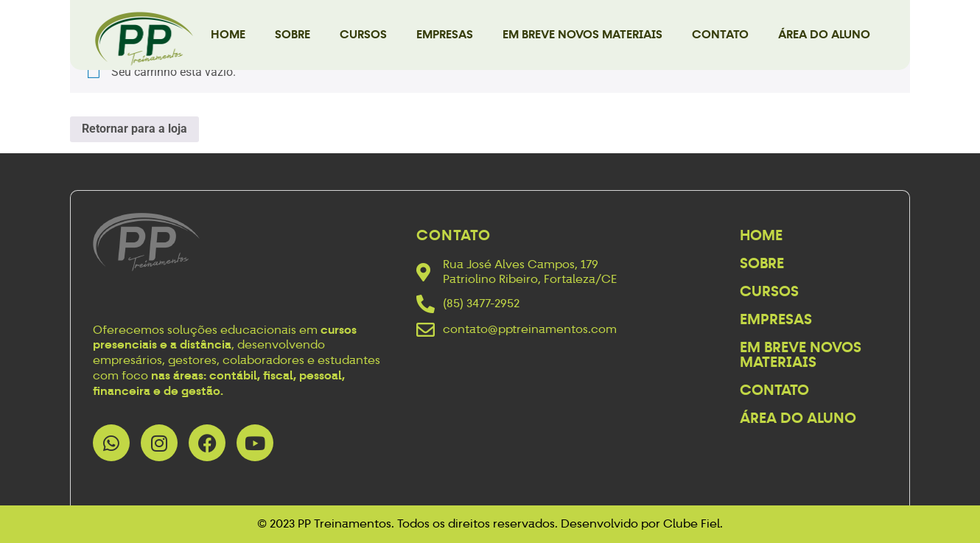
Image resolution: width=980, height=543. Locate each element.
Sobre (293, 34)
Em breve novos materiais (582, 34)
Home (228, 34)
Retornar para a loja (134, 129)
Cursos (363, 34)
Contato (720, 34)
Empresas (445, 34)
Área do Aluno (824, 34)
